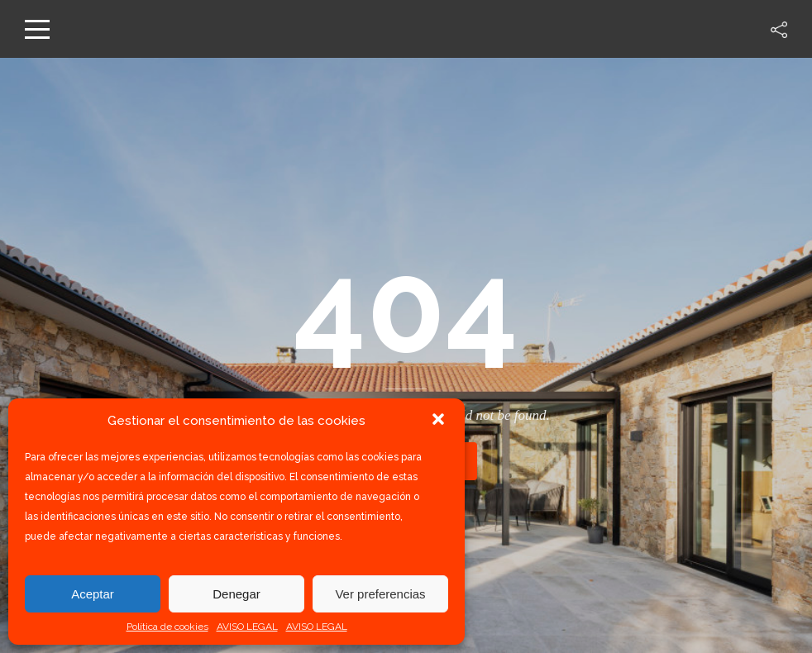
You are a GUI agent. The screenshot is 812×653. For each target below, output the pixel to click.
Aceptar (93, 594)
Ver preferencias (380, 594)
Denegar (236, 594)
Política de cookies (167, 627)
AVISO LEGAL (247, 627)
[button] (438, 421)
